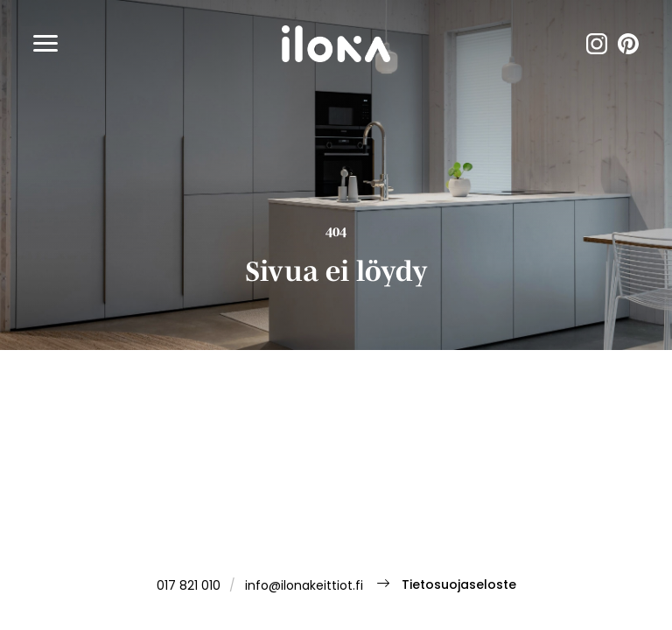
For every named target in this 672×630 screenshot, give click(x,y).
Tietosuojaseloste (459, 586)
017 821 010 (189, 587)
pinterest (628, 44)
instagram (597, 44)
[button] (45, 44)
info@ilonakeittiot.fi (304, 587)
